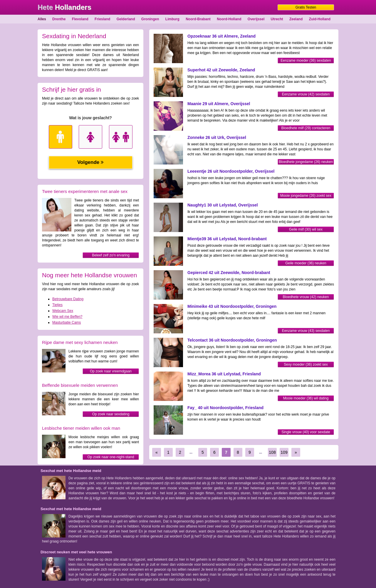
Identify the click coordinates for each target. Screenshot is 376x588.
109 (284, 452)
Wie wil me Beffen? (67, 317)
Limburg (172, 19)
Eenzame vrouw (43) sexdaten (306, 331)
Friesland (102, 19)
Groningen (150, 19)
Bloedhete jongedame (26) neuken (306, 162)
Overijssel (256, 19)
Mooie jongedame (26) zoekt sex (306, 196)
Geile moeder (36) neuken (306, 263)
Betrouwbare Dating (68, 299)
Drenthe (59, 19)
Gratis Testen (306, 7)
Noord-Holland (229, 19)
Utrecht (277, 19)
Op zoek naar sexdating (111, 414)
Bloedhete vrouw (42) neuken (306, 297)
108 (272, 452)
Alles (42, 19)
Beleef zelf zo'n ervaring (111, 255)
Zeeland (296, 19)
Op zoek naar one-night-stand (111, 457)
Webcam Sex (63, 311)
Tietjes (57, 305)
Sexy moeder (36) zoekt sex (306, 364)
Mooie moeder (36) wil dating (306, 398)
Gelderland (126, 19)
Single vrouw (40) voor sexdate (306, 432)
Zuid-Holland (320, 19)
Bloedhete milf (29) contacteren (306, 128)
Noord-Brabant (198, 19)
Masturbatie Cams (67, 322)
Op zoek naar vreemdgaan (111, 371)
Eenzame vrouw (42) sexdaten (306, 94)
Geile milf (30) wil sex (306, 229)
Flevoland (80, 19)
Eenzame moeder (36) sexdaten (306, 61)
